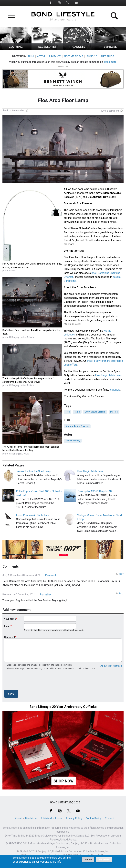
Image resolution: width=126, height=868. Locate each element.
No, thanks (104, 860)
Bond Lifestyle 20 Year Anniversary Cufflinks (63, 707)
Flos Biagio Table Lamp (109, 375)
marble (114, 412)
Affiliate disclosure (52, 818)
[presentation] (29, 681)
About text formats (111, 666)
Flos (68, 412)
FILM (31, 56)
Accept (88, 860)
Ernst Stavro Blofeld (95, 412)
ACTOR (41, 56)
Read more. (110, 62)
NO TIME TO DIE (73, 56)
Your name (10, 619)
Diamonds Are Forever (77, 426)
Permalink (51, 575)
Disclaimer (31, 818)
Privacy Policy (74, 818)
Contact (109, 818)
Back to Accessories (14, 110)
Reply (121, 574)
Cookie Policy (94, 818)
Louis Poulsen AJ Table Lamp (33, 515)
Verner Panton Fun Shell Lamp (34, 471)
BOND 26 (92, 56)
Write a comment (110, 111)
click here (115, 390)
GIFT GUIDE (107, 56)
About (18, 818)
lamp (77, 412)
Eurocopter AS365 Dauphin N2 (95, 491)
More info (56, 862)
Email (7, 626)
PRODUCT (55, 56)
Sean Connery (73, 441)
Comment (10, 637)
